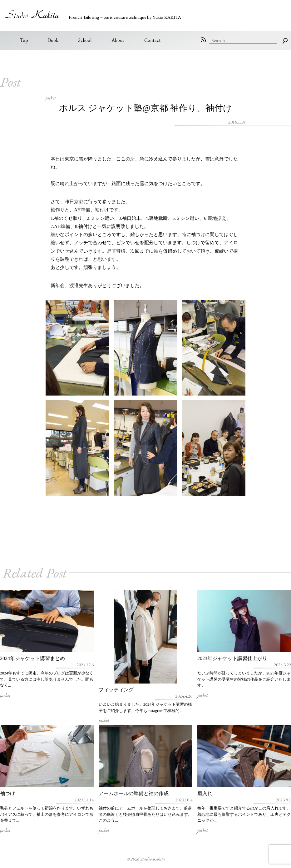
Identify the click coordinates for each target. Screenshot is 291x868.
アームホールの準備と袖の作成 (134, 793)
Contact (153, 40)
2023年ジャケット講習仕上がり (232, 658)
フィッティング (116, 690)
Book (53, 40)
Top (24, 40)
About (118, 40)
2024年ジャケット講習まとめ (32, 658)
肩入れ (205, 793)
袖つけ (7, 793)
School (85, 40)
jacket (51, 98)
